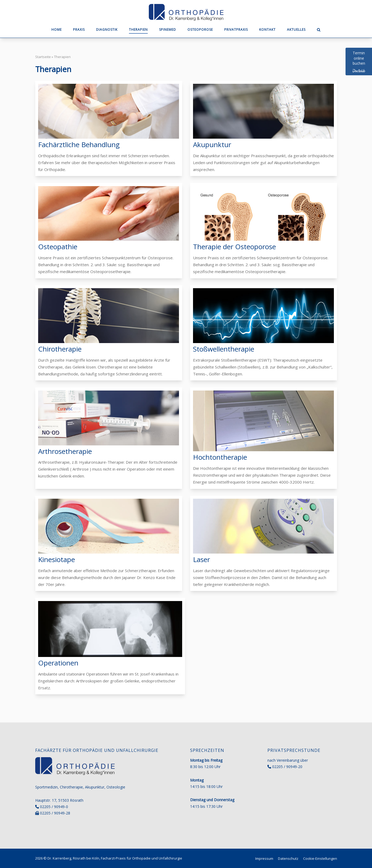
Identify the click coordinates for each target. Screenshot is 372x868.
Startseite (43, 57)
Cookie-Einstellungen (320, 858)
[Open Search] (319, 30)
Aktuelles (296, 30)
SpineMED (168, 30)
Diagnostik (107, 30)
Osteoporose (200, 30)
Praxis (79, 30)
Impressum (264, 858)
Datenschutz (288, 858)
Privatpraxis (236, 30)
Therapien (138, 30)
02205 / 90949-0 (54, 807)
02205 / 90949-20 (287, 767)
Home (57, 30)
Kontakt (267, 30)
